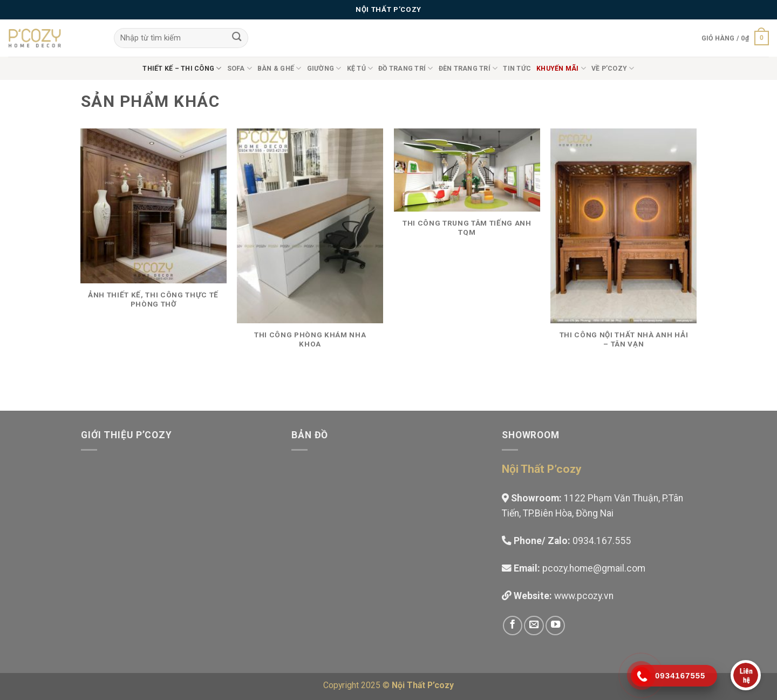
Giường (324, 68)
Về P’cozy (613, 68)
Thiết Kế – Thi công (182, 68)
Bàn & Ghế (280, 68)
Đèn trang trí (468, 68)
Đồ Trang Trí (405, 68)
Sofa (240, 68)
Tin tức (517, 69)
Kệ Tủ (360, 68)
